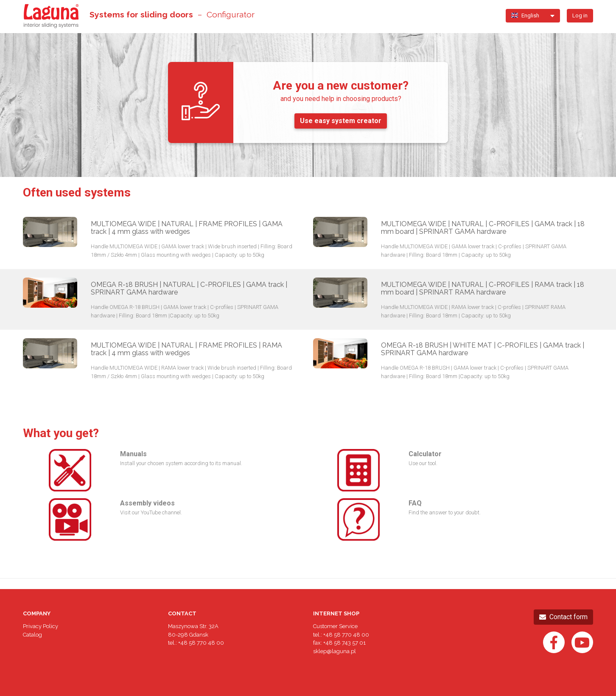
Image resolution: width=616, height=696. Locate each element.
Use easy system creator (341, 121)
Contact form (563, 617)
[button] (529, 16)
